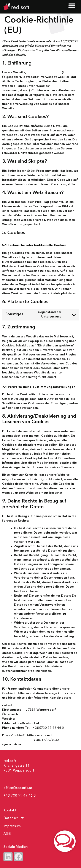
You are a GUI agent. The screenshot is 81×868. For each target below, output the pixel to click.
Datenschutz (14, 818)
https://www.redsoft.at (44, 72)
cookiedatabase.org (17, 740)
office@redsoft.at (18, 788)
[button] (72, 6)
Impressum (12, 826)
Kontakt (10, 811)
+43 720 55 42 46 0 (20, 796)
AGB (7, 834)
